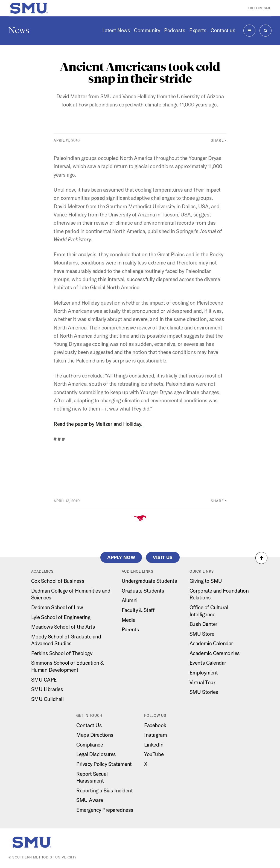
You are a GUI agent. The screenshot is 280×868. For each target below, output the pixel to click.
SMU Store (202, 634)
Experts (198, 30)
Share (217, 140)
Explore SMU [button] (260, 8)
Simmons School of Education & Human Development (67, 666)
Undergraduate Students (149, 581)
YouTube (154, 754)
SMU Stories (204, 692)
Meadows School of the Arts (63, 627)
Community (147, 30)
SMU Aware (90, 800)
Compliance (90, 745)
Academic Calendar (211, 643)
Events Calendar (208, 663)
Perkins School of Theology (62, 653)
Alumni (130, 600)
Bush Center (203, 624)
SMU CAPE (44, 680)
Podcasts (175, 30)
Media (129, 620)
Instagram (155, 735)
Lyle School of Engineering (61, 617)
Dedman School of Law (57, 607)
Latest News (116, 30)
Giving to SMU (206, 581)
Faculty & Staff (138, 610)
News (19, 30)
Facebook (155, 725)
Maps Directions (95, 735)
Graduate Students (143, 591)
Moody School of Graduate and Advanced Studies (66, 640)
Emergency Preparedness (105, 810)
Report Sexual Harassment (92, 777)
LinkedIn (154, 745)
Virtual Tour (202, 682)
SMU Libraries (47, 689)
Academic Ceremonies (215, 653)
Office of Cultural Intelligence (209, 611)
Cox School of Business (58, 581)
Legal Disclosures (96, 754)
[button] (261, 558)
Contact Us (89, 725)
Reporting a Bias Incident (104, 790)
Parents (130, 629)
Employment (204, 673)
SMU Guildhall (47, 699)
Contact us (223, 30)
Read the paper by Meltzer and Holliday (97, 424)
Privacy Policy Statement (104, 764)
